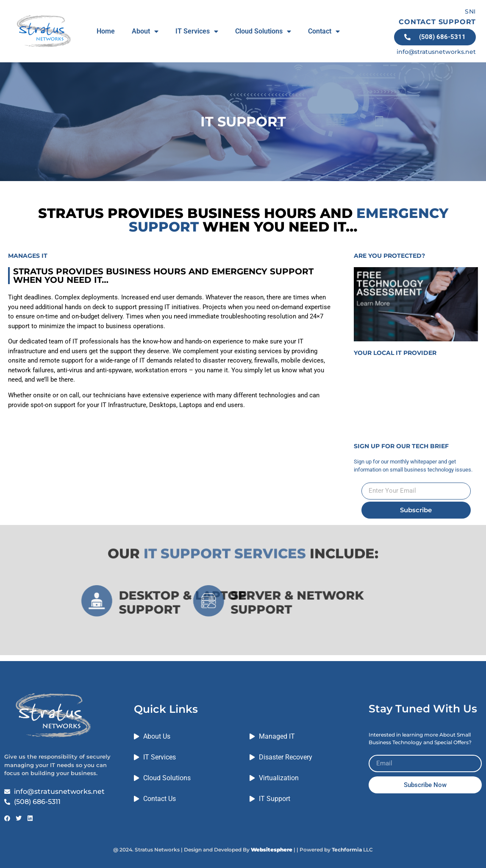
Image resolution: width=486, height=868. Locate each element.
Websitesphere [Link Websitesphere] (272, 850)
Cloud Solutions (263, 31)
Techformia (347, 850)
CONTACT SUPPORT (437, 22)
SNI (470, 11)
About (145, 31)
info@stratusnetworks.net (436, 52)
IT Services (197, 31)
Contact (324, 31)
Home (106, 31)
